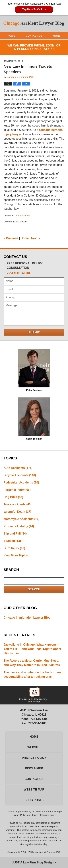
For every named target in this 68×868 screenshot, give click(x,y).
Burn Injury (14, 548)
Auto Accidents (22, 216)
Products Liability (19, 526)
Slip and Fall (15, 534)
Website (34, 747)
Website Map (34, 790)
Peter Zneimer (34, 370)
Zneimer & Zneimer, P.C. (48, 852)
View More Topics (16, 555)
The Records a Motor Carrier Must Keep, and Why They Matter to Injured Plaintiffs (32, 663)
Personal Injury (17, 490)
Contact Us (34, 36)
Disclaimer (34, 768)
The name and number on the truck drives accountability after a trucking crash (32, 674)
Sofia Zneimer (34, 419)
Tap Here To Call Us (34, 9)
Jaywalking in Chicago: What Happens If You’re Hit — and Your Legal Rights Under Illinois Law (32, 649)
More (57, 36)
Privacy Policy (34, 758)
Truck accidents (18, 504)
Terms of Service (41, 815)
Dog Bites (13, 497)
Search (34, 589)
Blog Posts (34, 800)
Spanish (12, 541)
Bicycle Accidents (20, 475)
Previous (11, 238)
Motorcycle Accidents (22, 519)
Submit (34, 332)
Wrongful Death (17, 512)
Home (11, 36)
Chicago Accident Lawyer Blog (34, 23)
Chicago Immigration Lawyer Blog (27, 618)
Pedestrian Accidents (21, 482)
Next (36, 238)
